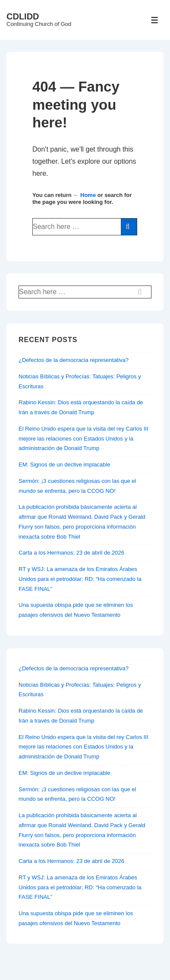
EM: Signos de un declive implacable (64, 465)
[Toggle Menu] (155, 20)
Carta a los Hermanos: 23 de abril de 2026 (71, 553)
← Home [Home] (84, 195)
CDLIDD (23, 16)
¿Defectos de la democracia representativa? (74, 360)
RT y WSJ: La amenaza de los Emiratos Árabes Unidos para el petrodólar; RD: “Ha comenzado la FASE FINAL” (80, 579)
